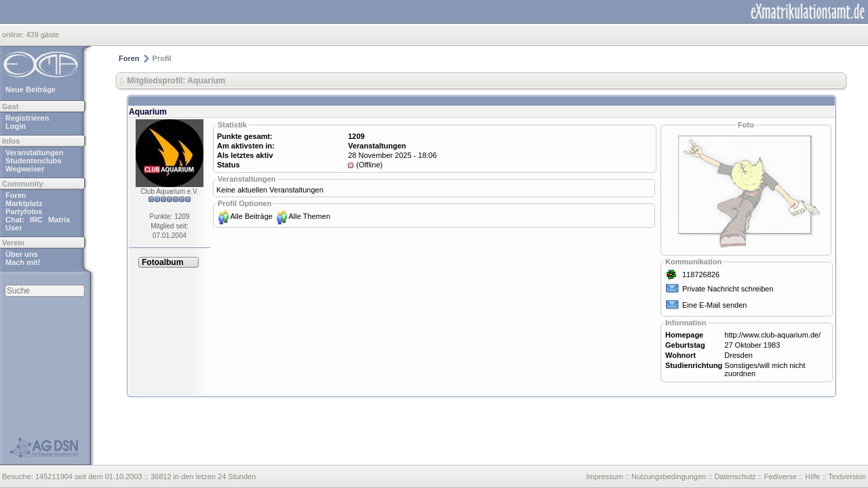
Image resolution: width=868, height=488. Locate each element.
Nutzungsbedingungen (669, 476)
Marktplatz (24, 203)
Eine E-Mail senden (714, 305)
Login (16, 126)
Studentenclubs (34, 161)
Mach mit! (23, 262)
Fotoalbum (162, 262)
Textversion (847, 476)
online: (14, 35)
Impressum (604, 476)
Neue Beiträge (31, 89)
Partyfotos (24, 211)
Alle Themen (309, 216)
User (14, 228)
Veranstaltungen (35, 152)
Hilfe (812, 476)
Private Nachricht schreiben (728, 289)
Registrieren (27, 118)
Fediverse (781, 476)
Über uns (22, 254)
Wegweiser (25, 169)
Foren (16, 195)
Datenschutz (735, 476)
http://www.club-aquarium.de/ (772, 335)
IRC (36, 220)
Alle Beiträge (252, 216)
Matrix (59, 220)
